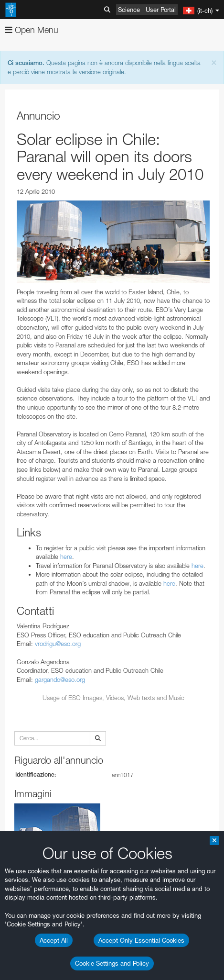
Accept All (54, 940)
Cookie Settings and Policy (112, 963)
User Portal (161, 10)
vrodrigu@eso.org (58, 644)
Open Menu (32, 30)
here (66, 557)
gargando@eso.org (60, 679)
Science (129, 10)
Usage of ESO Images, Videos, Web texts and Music (113, 698)
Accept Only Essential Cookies (141, 940)
